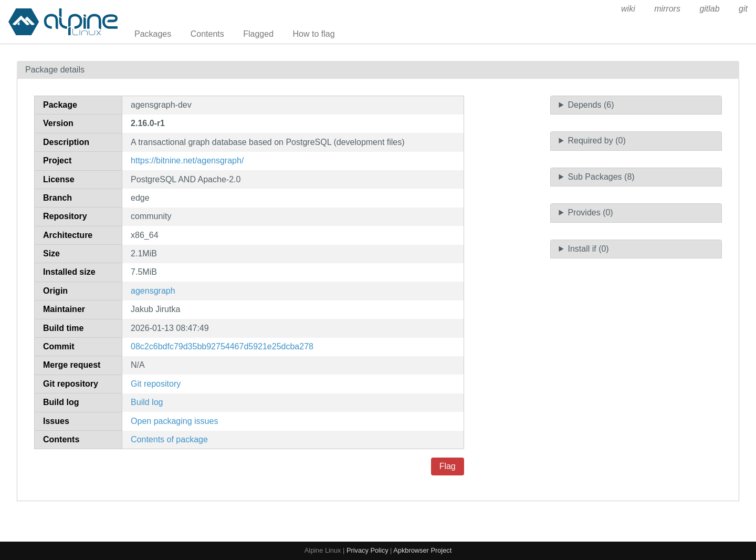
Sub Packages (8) (601, 177)
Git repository (156, 384)
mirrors (667, 9)
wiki (628, 9)
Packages (153, 34)
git (743, 9)
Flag (448, 466)
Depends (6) (591, 105)
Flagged (258, 34)
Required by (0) (596, 141)
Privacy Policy (367, 550)
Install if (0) (588, 249)
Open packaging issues (174, 421)
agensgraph (153, 291)
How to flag (314, 34)
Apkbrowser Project (422, 550)
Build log (147, 402)
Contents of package (169, 439)
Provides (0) (590, 212)
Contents (207, 34)
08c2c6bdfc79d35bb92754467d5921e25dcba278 (222, 346)
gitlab (709, 9)
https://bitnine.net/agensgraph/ (187, 160)
